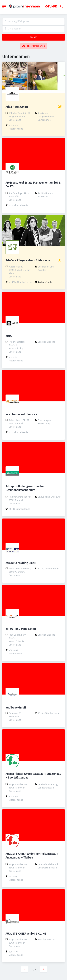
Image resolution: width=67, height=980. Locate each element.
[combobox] (33, 22)
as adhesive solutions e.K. (22, 414)
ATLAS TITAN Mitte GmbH (21, 629)
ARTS (9, 336)
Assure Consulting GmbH (21, 563)
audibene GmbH (16, 708)
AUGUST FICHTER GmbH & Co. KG (26, 934)
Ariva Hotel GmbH (17, 107)
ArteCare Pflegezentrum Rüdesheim (28, 260)
